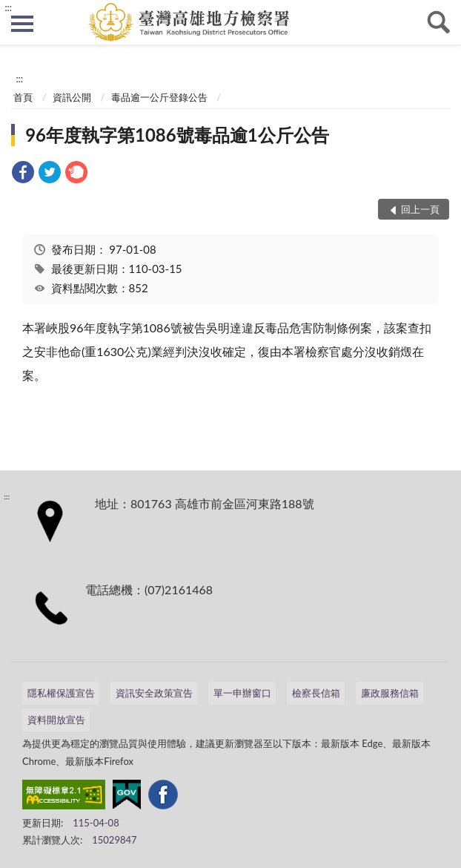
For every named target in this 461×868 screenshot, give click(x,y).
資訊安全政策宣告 (154, 693)
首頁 (23, 97)
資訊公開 (72, 97)
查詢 (439, 22)
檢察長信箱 (316, 693)
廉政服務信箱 (390, 693)
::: (8, 7)
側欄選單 (22, 24)
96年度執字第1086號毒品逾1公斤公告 (177, 135)
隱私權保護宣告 (61, 693)
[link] (23, 174)
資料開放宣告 (56, 720)
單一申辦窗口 (242, 693)
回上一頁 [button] (420, 209)
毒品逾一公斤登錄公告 (159, 97)
